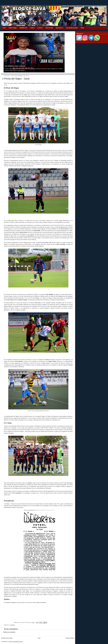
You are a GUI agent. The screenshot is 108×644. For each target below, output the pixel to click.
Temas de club (49, 28)
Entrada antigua (70, 638)
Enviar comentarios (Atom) (16, 642)
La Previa (40, 28)
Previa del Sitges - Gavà (17, 79)
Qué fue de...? (60, 28)
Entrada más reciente (7, 638)
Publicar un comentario (9, 632)
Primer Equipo (13, 28)
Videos (82, 28)
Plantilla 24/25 (23, 28)
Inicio (4, 28)
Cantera (32, 28)
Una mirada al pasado (72, 28)
